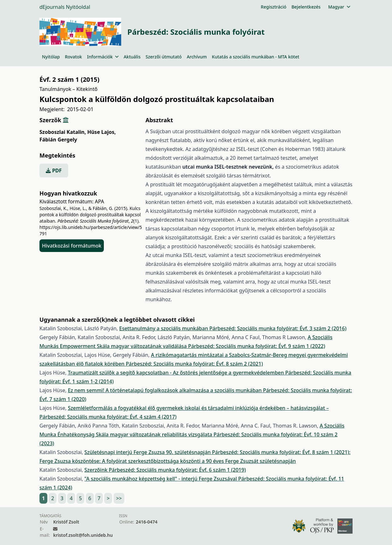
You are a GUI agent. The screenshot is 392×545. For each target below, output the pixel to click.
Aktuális (132, 57)
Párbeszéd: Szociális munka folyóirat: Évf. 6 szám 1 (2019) (177, 470)
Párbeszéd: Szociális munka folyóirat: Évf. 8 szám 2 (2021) (194, 364)
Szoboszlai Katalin (63, 132)
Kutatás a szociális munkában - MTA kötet (255, 57)
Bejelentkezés (306, 7)
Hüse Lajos (101, 132)
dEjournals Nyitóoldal (65, 7)
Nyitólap (51, 57)
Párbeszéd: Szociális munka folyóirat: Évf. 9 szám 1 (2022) (257, 346)
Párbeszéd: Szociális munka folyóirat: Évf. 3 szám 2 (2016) (278, 328)
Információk (103, 57)
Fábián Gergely (58, 140)
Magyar (339, 7)
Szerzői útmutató (163, 57)
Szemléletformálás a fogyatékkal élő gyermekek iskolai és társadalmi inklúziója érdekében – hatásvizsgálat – (198, 408)
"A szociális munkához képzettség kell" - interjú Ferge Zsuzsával (161, 479)
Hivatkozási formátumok (72, 246)
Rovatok (73, 57)
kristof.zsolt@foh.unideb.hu (83, 535)
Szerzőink (96, 470)
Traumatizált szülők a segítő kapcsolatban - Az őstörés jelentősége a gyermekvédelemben (177, 373)
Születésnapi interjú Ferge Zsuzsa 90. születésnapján (148, 452)
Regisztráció (273, 7)
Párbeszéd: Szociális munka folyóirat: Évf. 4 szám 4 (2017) (108, 417)
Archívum (197, 57)
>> (119, 498)
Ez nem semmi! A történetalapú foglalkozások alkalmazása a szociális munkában (165, 390)
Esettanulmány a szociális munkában (164, 328)
